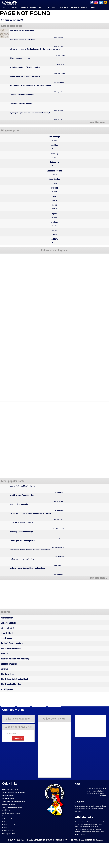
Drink (47, 7)
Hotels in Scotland (9, 820)
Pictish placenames (9, 847)
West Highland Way (9, 859)
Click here (101, 834)
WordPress (80, 865)
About (79, 809)
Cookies (80, 827)
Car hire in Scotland (9, 823)
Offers (92, 7)
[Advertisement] (15, 610)
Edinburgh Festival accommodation (15, 817)
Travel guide (63, 7)
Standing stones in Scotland (12, 838)
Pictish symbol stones (10, 844)
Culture (33, 7)
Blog (5, 7)
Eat (40, 7)
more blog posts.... (97, 122)
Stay (54, 7)
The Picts (5, 841)
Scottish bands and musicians (13, 850)
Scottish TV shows (9, 856)
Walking (74, 7)
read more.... (103, 821)
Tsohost (100, 865)
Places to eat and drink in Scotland (15, 826)
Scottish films (7, 853)
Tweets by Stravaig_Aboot (47, 748)
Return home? (13, 20)
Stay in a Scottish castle (11, 814)
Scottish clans (7, 835)
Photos (84, 7)
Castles (14, 7)
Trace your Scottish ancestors (13, 832)
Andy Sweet (26, 865)
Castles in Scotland (9, 829)
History (23, 7)
